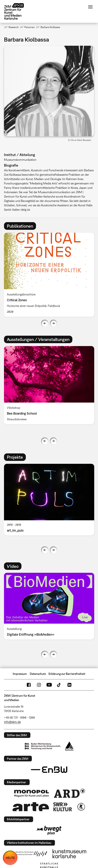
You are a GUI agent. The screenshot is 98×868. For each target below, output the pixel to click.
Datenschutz (38, 674)
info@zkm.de (12, 722)
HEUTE (10, 858)
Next (53, 323)
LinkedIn (69, 685)
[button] (49, 91)
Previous (45, 323)
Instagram (39, 685)
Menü (90, 7)
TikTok (59, 685)
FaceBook (29, 685)
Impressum (20, 674)
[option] (49, 275)
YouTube (49, 685)
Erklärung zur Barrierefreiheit (67, 674)
